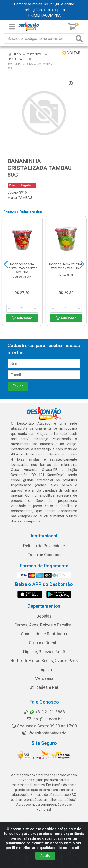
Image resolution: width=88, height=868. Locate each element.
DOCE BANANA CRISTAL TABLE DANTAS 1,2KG (66, 266)
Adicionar (22, 318)
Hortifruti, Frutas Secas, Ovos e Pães (44, 661)
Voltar (71, 53)
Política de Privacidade (44, 546)
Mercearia (44, 678)
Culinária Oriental (44, 643)
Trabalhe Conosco (44, 555)
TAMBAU (25, 198)
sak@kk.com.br (44, 719)
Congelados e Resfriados (44, 634)
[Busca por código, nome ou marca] (39, 39)
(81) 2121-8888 (44, 712)
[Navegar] (6, 264)
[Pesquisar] (79, 39)
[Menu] (12, 27)
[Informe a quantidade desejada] (22, 309)
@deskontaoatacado (44, 733)
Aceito (45, 856)
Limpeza (44, 670)
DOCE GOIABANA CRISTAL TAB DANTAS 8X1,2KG (22, 268)
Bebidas (44, 616)
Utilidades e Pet (44, 687)
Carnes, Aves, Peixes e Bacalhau (44, 625)
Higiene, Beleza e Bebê (44, 652)
